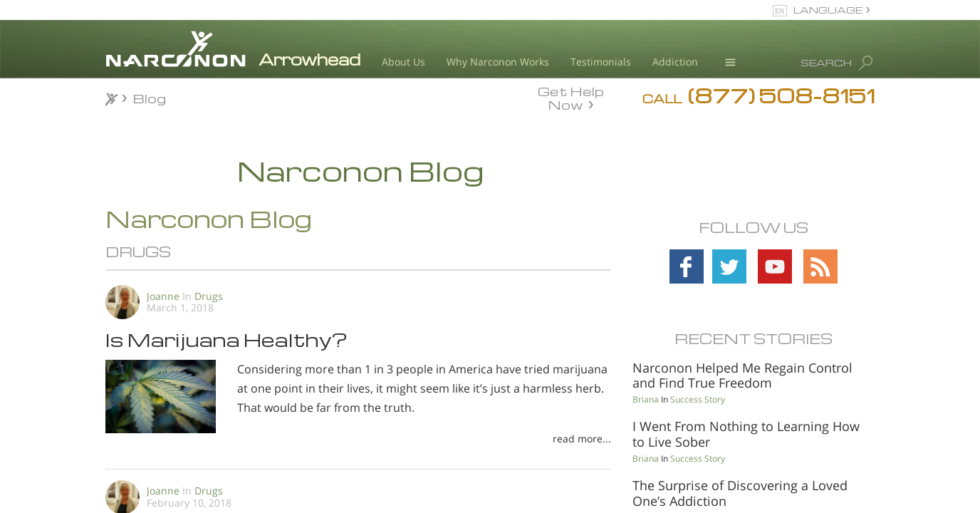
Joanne (163, 296)
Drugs (209, 296)
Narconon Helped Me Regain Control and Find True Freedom (742, 375)
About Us (403, 62)
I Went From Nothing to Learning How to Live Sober (746, 434)
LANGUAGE (828, 10)
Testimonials (601, 62)
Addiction (675, 62)
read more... (582, 439)
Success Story (698, 399)
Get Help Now (571, 97)
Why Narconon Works (498, 62)
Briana (646, 399)
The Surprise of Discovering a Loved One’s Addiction (740, 493)
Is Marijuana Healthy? (226, 339)
